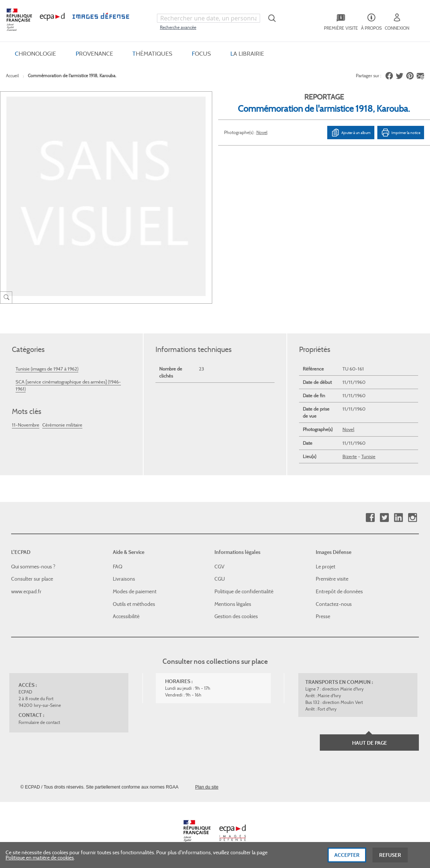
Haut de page (370, 743)
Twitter (384, 518)
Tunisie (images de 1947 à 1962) (47, 369)
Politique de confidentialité (244, 591)
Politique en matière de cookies (40, 860)
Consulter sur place (32, 579)
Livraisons (124, 579)
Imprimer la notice (401, 133)
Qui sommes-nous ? (33, 567)
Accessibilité (126, 616)
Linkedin (398, 518)
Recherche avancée (178, 27)
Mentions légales (233, 604)
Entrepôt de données (339, 591)
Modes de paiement (135, 591)
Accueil (12, 76)
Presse (323, 616)
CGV (219, 567)
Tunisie (368, 456)
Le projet (326, 567)
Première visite (332, 579)
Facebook (370, 518)
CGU (220, 579)
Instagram (412, 518)
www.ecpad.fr (26, 591)
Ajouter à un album (351, 133)
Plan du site (207, 787)
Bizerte (350, 456)
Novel (262, 132)
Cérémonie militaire (62, 425)
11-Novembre (26, 425)
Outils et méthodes (134, 604)
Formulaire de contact (39, 722)
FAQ (118, 567)
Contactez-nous (334, 604)
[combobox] (209, 18)
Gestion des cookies (236, 616)
